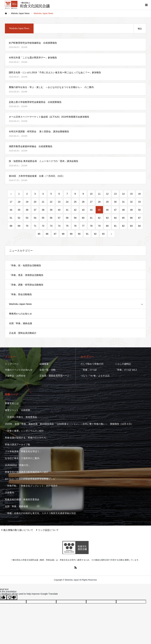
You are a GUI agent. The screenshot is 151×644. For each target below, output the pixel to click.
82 (123, 226)
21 (43, 202)
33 (139, 202)
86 (47, 234)
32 (131, 202)
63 (107, 218)
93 (103, 234)
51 (11, 218)
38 (43, 210)
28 (99, 202)
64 (115, 218)
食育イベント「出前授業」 (19, 410)
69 (19, 226)
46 (107, 210)
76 (75, 226)
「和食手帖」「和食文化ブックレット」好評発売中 (31, 486)
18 (19, 202)
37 (35, 210)
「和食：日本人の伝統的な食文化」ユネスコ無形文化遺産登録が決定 (40, 513)
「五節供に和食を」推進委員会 (21, 417)
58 (67, 218)
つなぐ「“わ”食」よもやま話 (95, 376)
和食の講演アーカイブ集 (18, 444)
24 (67, 202)
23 (59, 202)
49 (131, 210)
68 (11, 226)
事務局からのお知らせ (20, 314)
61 (91, 218)
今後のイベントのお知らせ (19, 370)
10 (91, 194)
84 (139, 226)
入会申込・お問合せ (15, 376)
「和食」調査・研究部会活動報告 (26, 285)
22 (51, 202)
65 (123, 218)
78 (91, 226)
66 (131, 218)
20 (35, 202)
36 (27, 210)
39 (51, 210)
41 (67, 210)
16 (139, 194)
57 (59, 218)
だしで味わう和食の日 (92, 364)
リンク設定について (47, 530)
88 (63, 234)
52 (19, 218)
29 (107, 202)
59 (75, 218)
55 (43, 218)
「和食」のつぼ (89, 370)
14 (123, 194)
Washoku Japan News (20, 304)
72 (43, 226)
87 (55, 234)
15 (131, 194)
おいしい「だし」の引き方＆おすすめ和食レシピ (30, 479)
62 (99, 218)
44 (91, 210)
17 (11, 202)
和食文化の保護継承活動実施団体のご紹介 (27, 472)
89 (71, 234)
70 (27, 226)
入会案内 (9, 493)
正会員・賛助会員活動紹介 (23, 333)
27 (91, 202)
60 (83, 218)
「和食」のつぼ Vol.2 (126, 370)
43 (83, 210)
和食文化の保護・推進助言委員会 (22, 499)
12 (107, 194)
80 (107, 226)
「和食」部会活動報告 (20, 294)
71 (35, 226)
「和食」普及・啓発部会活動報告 (26, 275)
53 (27, 218)
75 (67, 226)
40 (59, 210)
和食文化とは (12, 403)
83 (131, 226)
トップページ (12, 364)
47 (115, 210)
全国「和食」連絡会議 (20, 323)
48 (123, 210)
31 (123, 202)
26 (83, 202)
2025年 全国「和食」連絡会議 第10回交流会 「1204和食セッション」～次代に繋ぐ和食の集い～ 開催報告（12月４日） (69, 424)
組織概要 (44, 364)
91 (87, 234)
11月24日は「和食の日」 (18, 465)
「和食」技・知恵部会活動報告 (25, 265)
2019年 (24, 47)
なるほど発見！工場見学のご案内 (22, 458)
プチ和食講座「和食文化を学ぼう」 (23, 451)
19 (27, 202)
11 (99, 194)
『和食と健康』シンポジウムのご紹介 (24, 431)
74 (59, 226)
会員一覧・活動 (47, 370)
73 (51, 226)
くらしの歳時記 (123, 364)
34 (11, 210)
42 (75, 210)
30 (115, 202)
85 (39, 234)
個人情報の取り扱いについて (17, 530)
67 (139, 218)
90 (79, 234)
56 (51, 218)
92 (95, 234)
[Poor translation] (12, 597)
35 (19, 210)
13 (115, 194)
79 (99, 226)
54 (35, 218)
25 (75, 202)
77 (83, 226)
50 (139, 210)
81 (115, 226)
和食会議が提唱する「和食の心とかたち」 (27, 438)
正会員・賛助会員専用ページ (54, 376)
